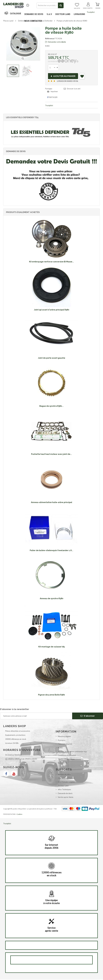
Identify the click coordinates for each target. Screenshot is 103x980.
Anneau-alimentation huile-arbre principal (52, 503)
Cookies (19, 815)
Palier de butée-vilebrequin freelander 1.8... (51, 551)
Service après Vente (66, 798)
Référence (50, 39)
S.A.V (49, 14)
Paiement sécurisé (65, 744)
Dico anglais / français (66, 779)
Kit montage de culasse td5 (51, 647)
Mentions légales (64, 737)
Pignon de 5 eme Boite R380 (51, 695)
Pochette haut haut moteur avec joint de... (51, 455)
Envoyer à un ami (74, 89)
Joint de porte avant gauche (52, 358)
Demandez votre (56, 42)
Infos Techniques (64, 790)
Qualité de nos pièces (66, 760)
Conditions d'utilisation (67, 756)
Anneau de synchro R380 (52, 599)
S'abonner (88, 716)
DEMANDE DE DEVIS (34, 14)
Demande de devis (65, 794)
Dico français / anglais (66, 782)
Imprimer (54, 92)
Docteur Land (63, 14)
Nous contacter (33, 21)
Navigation (13, 14)
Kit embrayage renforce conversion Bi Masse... (51, 262)
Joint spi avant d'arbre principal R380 (52, 310)
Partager (52, 98)
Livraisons (79, 14)
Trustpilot (91, 12)
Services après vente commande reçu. (72, 752)
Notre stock (62, 763)
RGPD (60, 748)
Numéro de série (64, 775)
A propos (61, 741)
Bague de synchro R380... (51, 406)
